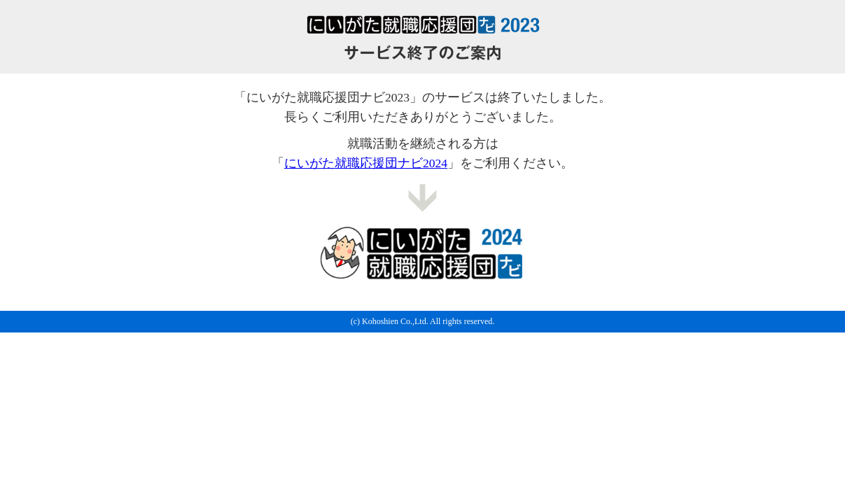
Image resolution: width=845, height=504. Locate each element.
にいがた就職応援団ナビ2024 (366, 163)
